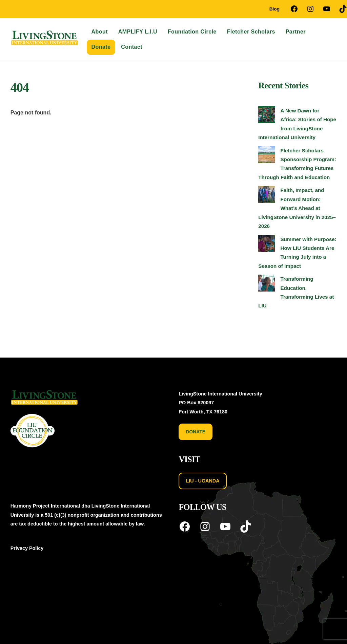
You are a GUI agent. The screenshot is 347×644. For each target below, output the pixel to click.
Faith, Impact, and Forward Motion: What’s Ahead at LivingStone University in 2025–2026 (297, 208)
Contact (132, 47)
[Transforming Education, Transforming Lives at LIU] (267, 284)
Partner (296, 32)
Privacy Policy (27, 548)
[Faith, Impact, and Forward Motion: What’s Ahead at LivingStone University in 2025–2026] (267, 196)
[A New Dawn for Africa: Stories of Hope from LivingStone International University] (267, 116)
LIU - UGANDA (203, 481)
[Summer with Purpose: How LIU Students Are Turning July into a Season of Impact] (267, 245)
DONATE (196, 432)
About (99, 32)
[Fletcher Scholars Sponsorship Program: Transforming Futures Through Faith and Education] (267, 156)
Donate (101, 47)
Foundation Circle (192, 32)
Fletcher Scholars (251, 32)
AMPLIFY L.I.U (138, 32)
